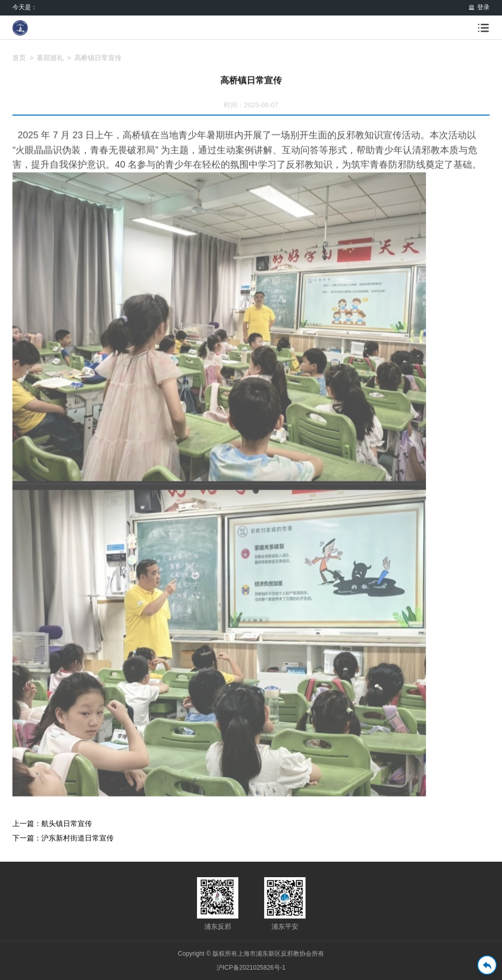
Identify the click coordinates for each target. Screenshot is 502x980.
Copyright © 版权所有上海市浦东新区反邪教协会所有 (251, 954)
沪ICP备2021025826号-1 (251, 968)
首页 (19, 63)
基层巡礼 (50, 63)
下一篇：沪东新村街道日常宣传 (63, 838)
